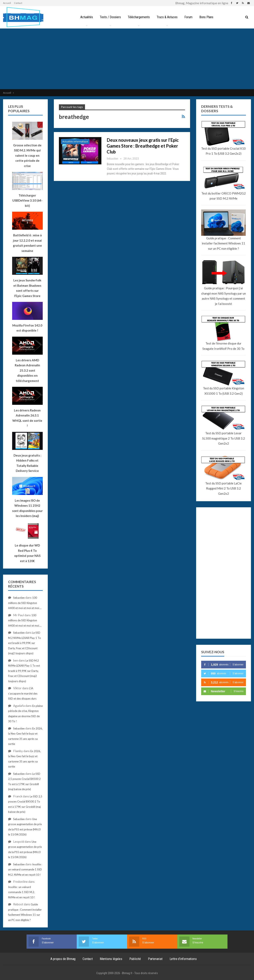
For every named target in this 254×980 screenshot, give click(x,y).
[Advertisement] (127, 59)
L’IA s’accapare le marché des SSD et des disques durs (23, 693)
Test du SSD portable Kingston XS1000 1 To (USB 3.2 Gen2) (224, 391)
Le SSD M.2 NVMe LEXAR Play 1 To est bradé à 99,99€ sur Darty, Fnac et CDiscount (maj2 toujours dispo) (24, 643)
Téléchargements (138, 17)
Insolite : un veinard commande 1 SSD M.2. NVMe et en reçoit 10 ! (25, 870)
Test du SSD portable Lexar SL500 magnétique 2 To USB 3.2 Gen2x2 (224, 438)
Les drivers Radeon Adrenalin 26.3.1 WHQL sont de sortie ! (27, 418)
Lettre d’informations (183, 959)
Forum (189, 17)
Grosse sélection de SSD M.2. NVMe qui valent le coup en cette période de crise (27, 155)
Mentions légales (111, 959)
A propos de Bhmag (63, 959)
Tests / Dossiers (109, 17)
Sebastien (19, 598)
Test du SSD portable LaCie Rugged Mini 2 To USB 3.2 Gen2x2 (223, 488)
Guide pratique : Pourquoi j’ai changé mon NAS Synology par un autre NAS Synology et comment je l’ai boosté (224, 296)
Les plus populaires (19, 109)
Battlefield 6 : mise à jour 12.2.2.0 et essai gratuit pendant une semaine (27, 243)
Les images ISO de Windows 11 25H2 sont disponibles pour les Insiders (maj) (27, 508)
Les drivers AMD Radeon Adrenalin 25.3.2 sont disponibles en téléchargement (27, 370)
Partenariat (155, 959)
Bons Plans (208, 17)
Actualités (85, 17)
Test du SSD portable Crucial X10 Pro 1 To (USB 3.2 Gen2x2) (223, 151)
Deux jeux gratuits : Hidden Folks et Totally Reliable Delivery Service (27, 463)
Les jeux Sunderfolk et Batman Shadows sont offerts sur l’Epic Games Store (27, 288)
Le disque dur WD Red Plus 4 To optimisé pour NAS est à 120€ (27, 553)
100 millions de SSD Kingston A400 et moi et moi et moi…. (25, 603)
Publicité (135, 959)
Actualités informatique (75, 141)
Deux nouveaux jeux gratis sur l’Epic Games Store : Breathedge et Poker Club (143, 146)
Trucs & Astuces (167, 17)
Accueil (7, 3)
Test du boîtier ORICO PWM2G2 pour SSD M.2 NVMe (224, 196)
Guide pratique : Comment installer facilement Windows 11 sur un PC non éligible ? (223, 243)
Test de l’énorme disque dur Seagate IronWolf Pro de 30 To (223, 346)
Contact (18, 3)
